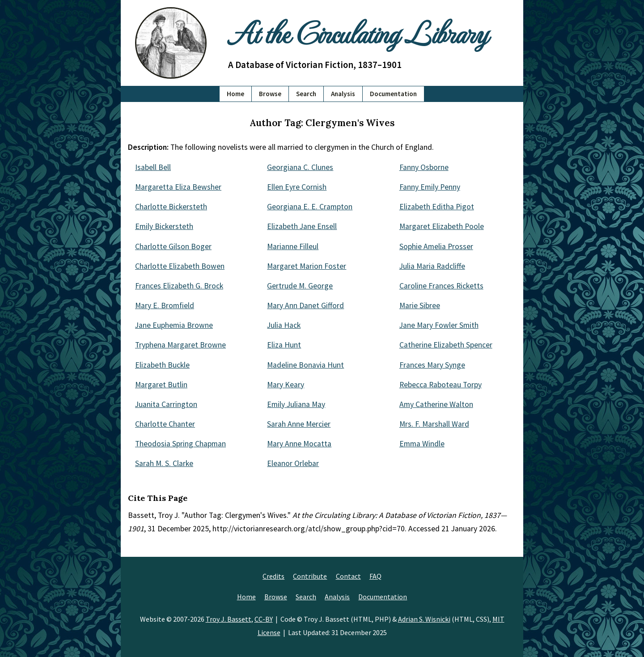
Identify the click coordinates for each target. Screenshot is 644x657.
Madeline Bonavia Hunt (305, 365)
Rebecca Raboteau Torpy (441, 385)
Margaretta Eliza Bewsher (178, 187)
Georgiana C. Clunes (300, 167)
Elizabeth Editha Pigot (437, 207)
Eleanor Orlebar (293, 463)
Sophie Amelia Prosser (436, 246)
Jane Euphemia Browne (174, 325)
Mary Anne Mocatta (299, 444)
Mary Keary (286, 385)
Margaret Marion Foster (307, 266)
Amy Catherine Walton (436, 404)
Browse (270, 94)
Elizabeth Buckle (162, 365)
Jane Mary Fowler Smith (439, 325)
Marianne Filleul (293, 246)
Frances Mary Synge (432, 365)
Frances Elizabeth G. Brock (179, 286)
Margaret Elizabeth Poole (442, 226)
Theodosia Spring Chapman (180, 444)
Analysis (343, 94)
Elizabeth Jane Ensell (302, 226)
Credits (273, 576)
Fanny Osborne (424, 167)
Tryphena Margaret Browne (180, 345)
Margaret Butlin (161, 385)
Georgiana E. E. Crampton (310, 207)
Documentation (393, 94)
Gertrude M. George (300, 286)
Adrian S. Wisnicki (424, 619)
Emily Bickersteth (164, 226)
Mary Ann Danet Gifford (305, 305)
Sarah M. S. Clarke (164, 463)
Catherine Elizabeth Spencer (446, 345)
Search (306, 94)
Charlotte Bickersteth (171, 207)
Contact (348, 576)
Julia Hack (284, 325)
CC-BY (264, 619)
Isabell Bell (153, 167)
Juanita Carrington (166, 404)
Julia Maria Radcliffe (432, 266)
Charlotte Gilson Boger (173, 246)
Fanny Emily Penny (430, 187)
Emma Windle (422, 444)
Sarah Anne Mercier (299, 424)
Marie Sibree (420, 305)
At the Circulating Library (358, 32)
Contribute (310, 576)
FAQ (375, 576)
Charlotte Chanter (165, 424)
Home (235, 94)
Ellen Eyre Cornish (297, 187)
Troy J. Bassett (229, 619)
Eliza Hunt (284, 345)
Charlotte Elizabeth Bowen (180, 266)
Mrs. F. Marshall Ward (434, 424)
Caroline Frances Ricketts (441, 286)
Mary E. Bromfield (165, 305)
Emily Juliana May (296, 404)
